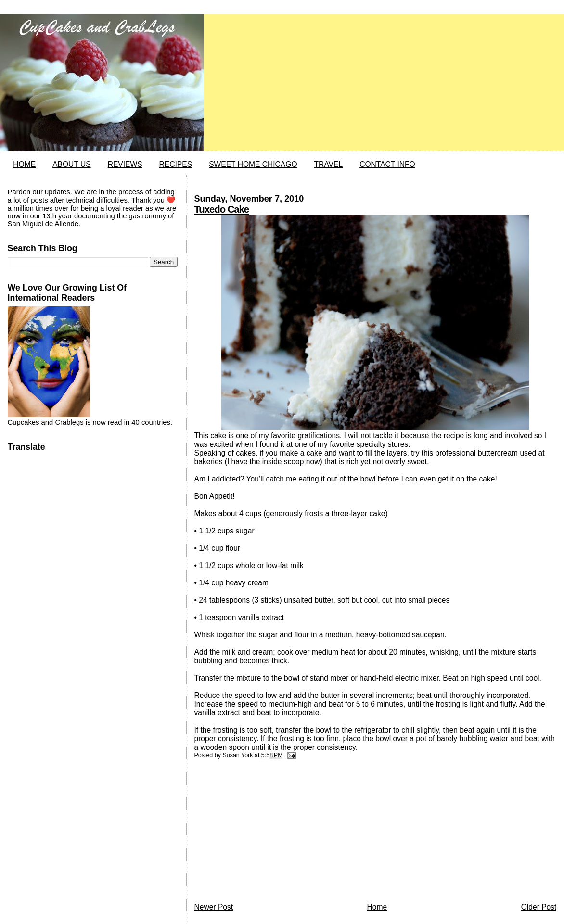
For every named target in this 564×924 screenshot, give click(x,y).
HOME (24, 164)
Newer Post (213, 907)
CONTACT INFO (387, 164)
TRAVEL (329, 164)
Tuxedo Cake (221, 209)
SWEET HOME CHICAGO (253, 164)
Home (377, 907)
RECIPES (176, 164)
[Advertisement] (266, 833)
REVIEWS (125, 164)
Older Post (539, 907)
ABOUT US (71, 164)
